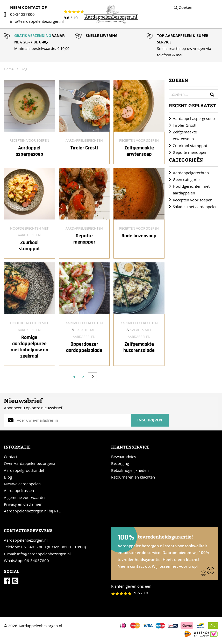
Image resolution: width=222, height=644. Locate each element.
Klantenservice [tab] (130, 447)
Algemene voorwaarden (25, 497)
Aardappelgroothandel (24, 470)
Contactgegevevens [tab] (28, 530)
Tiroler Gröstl (84, 148)
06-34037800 (22, 14)
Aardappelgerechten (84, 140)
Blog (24, 69)
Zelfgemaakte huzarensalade (139, 347)
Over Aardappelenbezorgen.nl (31, 463)
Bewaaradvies (124, 457)
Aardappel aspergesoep (29, 151)
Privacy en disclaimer (23, 504)
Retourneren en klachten (133, 477)
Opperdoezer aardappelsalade (84, 347)
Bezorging (120, 463)
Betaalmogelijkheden (130, 470)
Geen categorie (186, 179)
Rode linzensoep (139, 236)
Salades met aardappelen (195, 207)
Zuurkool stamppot (29, 246)
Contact (11, 457)
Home (9, 69)
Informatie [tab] (17, 447)
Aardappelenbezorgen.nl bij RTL (32, 511)
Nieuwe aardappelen (22, 484)
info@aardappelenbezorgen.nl (44, 554)
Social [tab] (12, 571)
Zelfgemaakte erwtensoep (139, 151)
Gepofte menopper (84, 239)
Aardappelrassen (19, 490)
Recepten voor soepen (29, 140)
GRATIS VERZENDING (33, 36)
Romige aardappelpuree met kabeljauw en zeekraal (29, 347)
